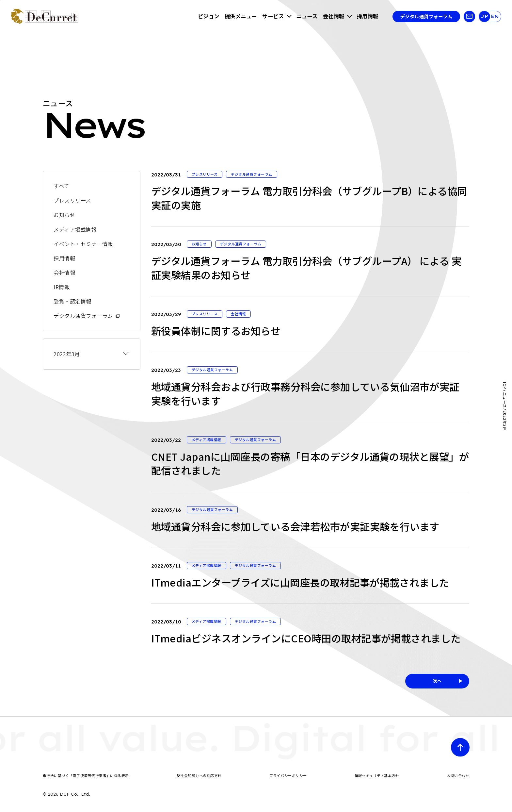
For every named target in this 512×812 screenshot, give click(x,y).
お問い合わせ (458, 775)
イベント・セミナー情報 (83, 244)
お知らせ (64, 215)
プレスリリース (72, 200)
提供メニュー (241, 16)
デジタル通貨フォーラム (426, 16)
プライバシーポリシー (288, 775)
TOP (505, 385)
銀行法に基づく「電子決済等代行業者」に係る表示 (86, 775)
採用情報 (368, 16)
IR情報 (62, 287)
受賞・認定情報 (72, 301)
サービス (273, 16)
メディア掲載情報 (75, 229)
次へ (437, 681)
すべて (61, 186)
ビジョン (209, 16)
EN (495, 16)
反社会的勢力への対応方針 (199, 775)
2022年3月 (67, 354)
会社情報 (334, 16)
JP (484, 16)
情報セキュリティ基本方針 (377, 775)
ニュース (307, 16)
